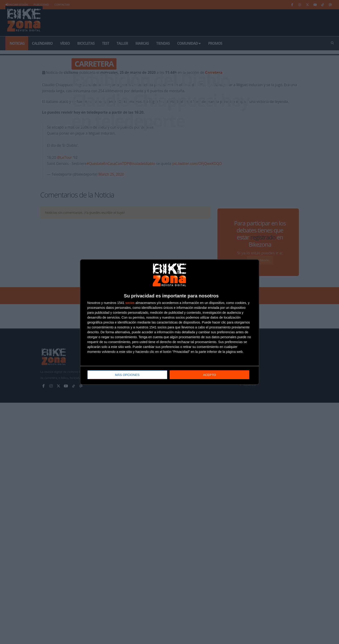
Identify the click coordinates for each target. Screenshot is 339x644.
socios (130, 303)
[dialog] (170, 322)
